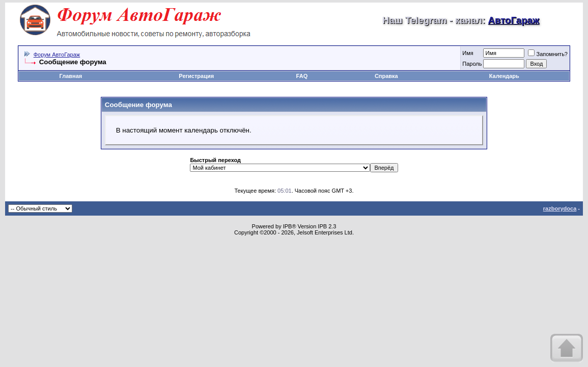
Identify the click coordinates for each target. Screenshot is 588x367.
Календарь (504, 76)
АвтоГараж (513, 20)
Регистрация (196, 76)
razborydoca (560, 208)
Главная (71, 76)
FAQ (302, 76)
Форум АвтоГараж (57, 55)
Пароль (472, 64)
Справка (386, 76)
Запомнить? (548, 54)
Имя (468, 53)
